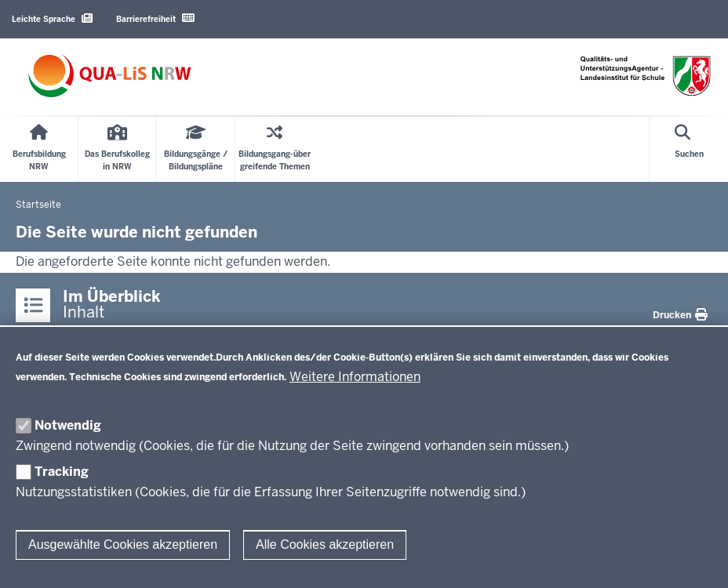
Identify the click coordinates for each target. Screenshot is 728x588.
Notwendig (68, 425)
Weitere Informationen (355, 377)
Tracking (62, 472)
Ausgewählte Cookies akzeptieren (123, 544)
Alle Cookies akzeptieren (325, 544)
